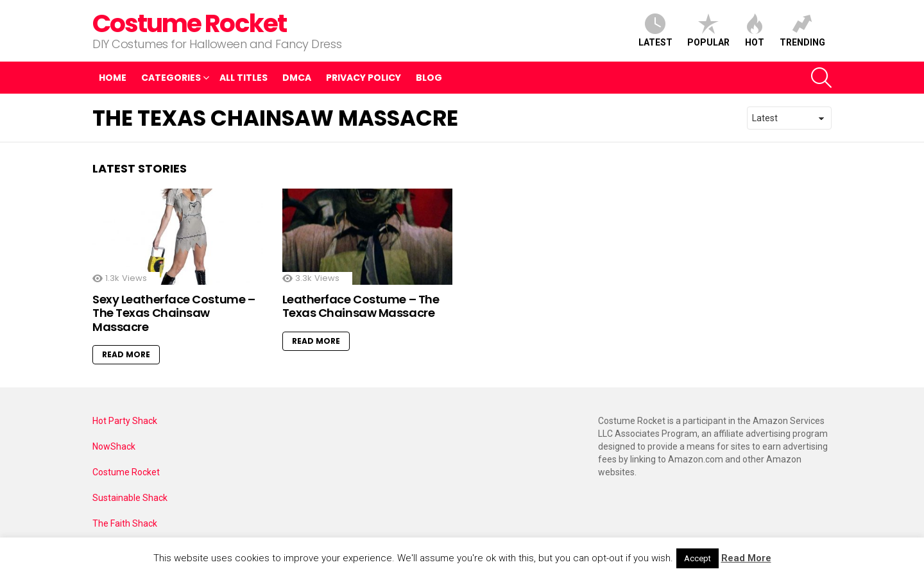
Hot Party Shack (125, 421)
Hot (755, 30)
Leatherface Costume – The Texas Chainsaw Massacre (361, 306)
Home (113, 78)
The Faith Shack (125, 523)
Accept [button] (697, 558)
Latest (655, 30)
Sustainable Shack (130, 498)
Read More (126, 354)
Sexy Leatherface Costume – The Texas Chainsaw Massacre (174, 313)
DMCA (297, 78)
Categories (171, 79)
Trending (802, 30)
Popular (708, 30)
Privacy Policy (364, 78)
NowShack (114, 446)
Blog (429, 78)
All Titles (244, 78)
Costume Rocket (189, 23)
